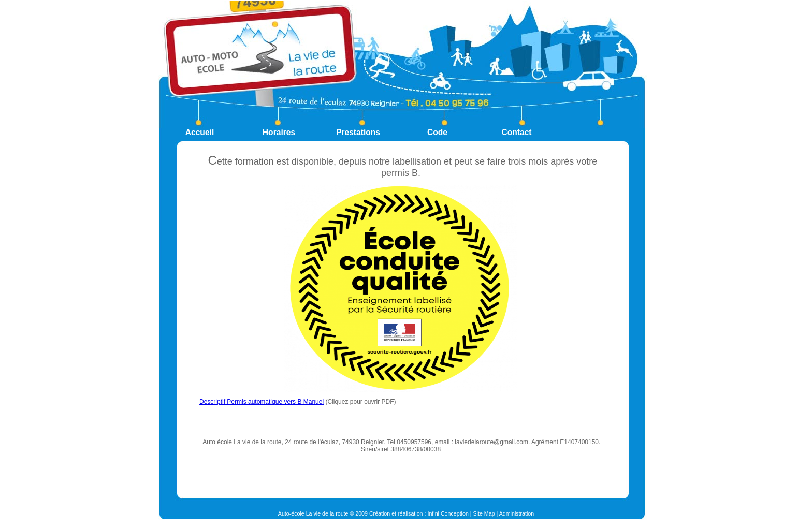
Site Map (484, 513)
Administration (517, 513)
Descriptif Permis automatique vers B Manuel (262, 402)
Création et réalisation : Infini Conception (419, 513)
